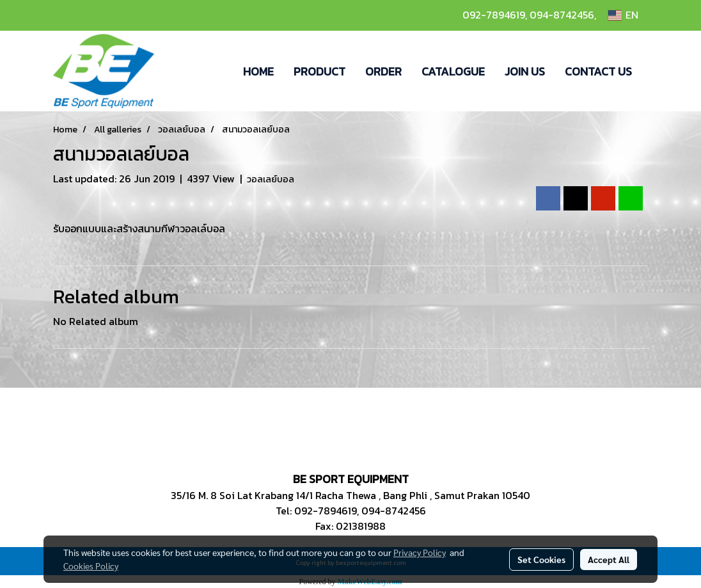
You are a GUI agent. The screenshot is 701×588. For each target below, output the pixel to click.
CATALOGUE (453, 71)
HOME (258, 71)
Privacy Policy (420, 552)
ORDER (383, 71)
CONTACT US (598, 71)
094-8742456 (562, 15)
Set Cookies (541, 559)
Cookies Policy (91, 566)
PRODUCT (319, 71)
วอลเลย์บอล (271, 179)
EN (623, 15)
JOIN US (525, 71)
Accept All (609, 559)
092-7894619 (494, 15)
